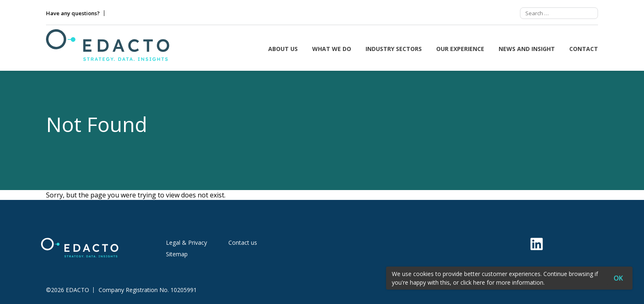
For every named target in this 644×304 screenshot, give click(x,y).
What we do (332, 49)
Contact (584, 49)
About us (283, 49)
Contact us (243, 243)
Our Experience (460, 49)
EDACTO (77, 290)
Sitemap (177, 254)
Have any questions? (73, 13)
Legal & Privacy (186, 243)
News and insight (527, 49)
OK (618, 278)
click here (473, 282)
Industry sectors (394, 49)
